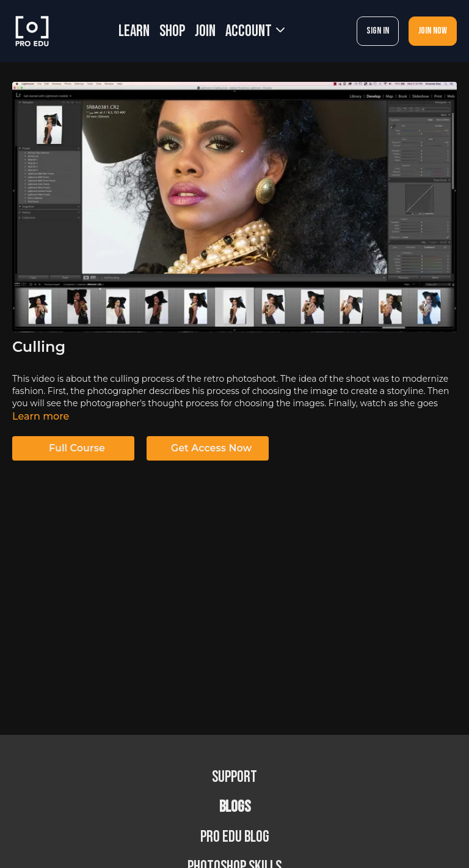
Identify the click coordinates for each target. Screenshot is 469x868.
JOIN (205, 31)
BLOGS (235, 807)
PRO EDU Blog (235, 837)
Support (234, 777)
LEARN (134, 31)
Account (255, 31)
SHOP (172, 31)
